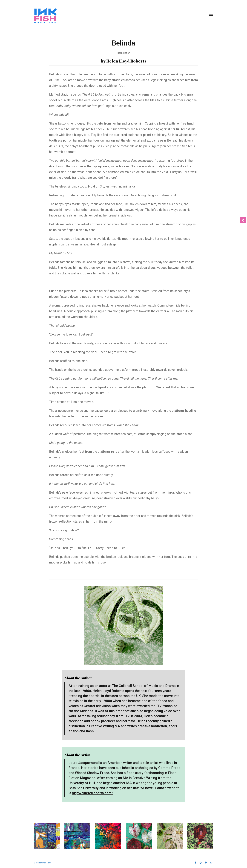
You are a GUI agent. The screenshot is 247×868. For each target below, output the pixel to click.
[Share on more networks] (243, 220)
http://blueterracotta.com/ (92, 793)
